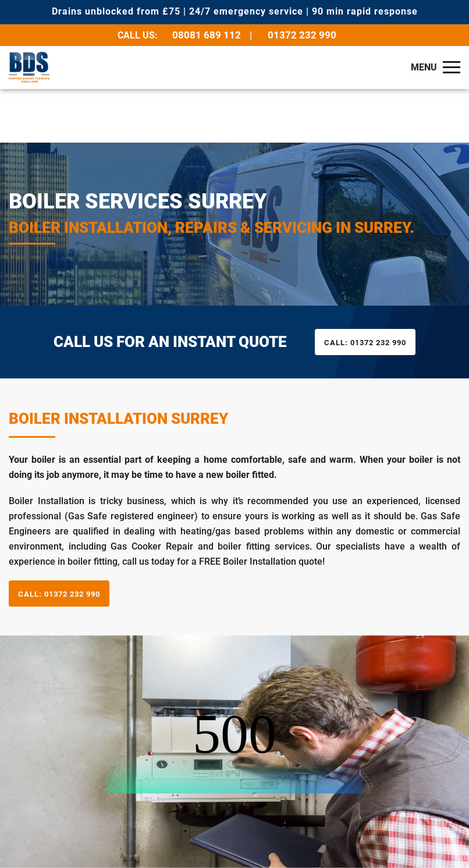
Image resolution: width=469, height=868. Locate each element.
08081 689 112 (207, 35)
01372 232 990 (302, 35)
